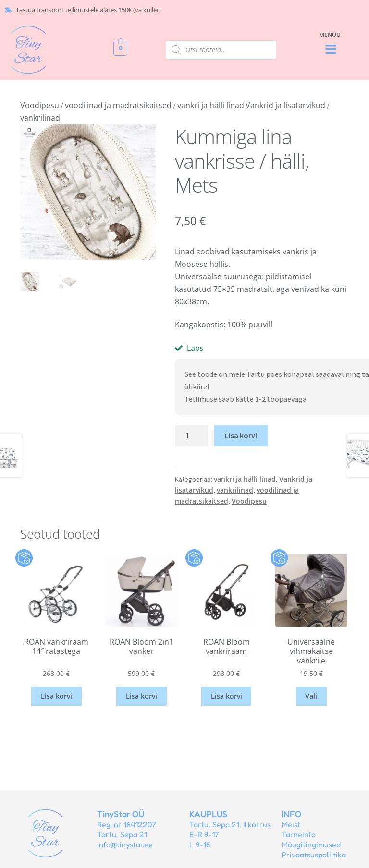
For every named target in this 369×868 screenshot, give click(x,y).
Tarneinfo (299, 834)
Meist (291, 824)
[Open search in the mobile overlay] (221, 50)
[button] (331, 50)
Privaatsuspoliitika (314, 855)
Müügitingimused (311, 844)
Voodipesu (40, 105)
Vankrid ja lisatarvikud (285, 105)
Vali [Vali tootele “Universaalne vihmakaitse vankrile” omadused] (311, 696)
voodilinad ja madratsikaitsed (118, 105)
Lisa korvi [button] (56, 696)
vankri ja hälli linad (211, 105)
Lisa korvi (241, 435)
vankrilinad (40, 118)
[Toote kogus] (191, 436)
